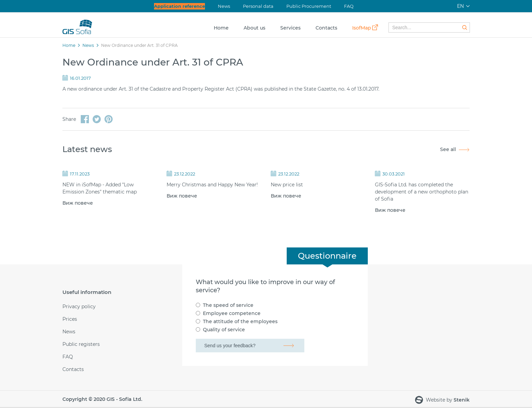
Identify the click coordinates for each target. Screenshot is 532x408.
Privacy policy (79, 307)
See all (448, 149)
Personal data (258, 6)
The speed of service (228, 305)
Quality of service (224, 330)
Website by (442, 400)
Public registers (81, 344)
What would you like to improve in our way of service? (265, 286)
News (224, 6)
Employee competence (232, 313)
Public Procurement (309, 6)
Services (290, 28)
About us (254, 28)
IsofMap (362, 28)
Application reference (179, 6)
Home (221, 28)
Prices (70, 319)
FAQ (349, 6)
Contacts (326, 28)
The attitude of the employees (240, 321)
